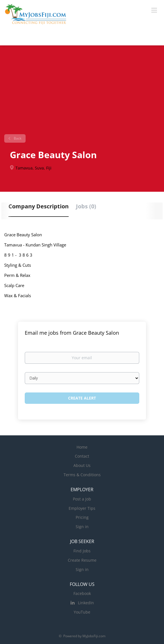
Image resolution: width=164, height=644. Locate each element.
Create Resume (82, 560)
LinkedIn (86, 603)
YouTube (82, 612)
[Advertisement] (82, 92)
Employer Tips (82, 508)
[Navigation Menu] (154, 10)
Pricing (82, 517)
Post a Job (82, 499)
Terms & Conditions (82, 475)
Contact (82, 456)
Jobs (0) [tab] (86, 206)
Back (17, 138)
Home (82, 447)
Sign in (82, 527)
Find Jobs (82, 551)
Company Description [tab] (39, 206)
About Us (82, 465)
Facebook (82, 593)
